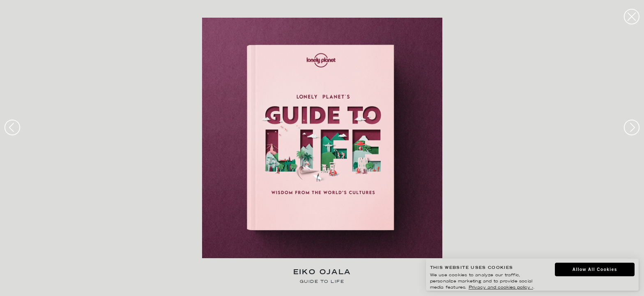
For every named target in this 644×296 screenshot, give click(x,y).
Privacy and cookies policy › (501, 288)
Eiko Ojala (322, 273)
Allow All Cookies (595, 269)
